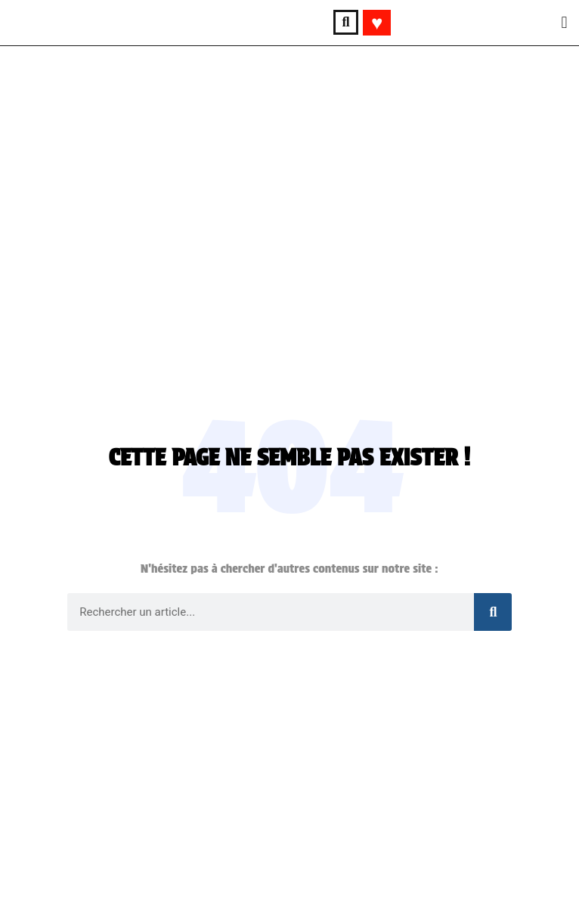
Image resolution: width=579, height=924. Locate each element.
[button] (346, 22)
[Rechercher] (493, 612)
